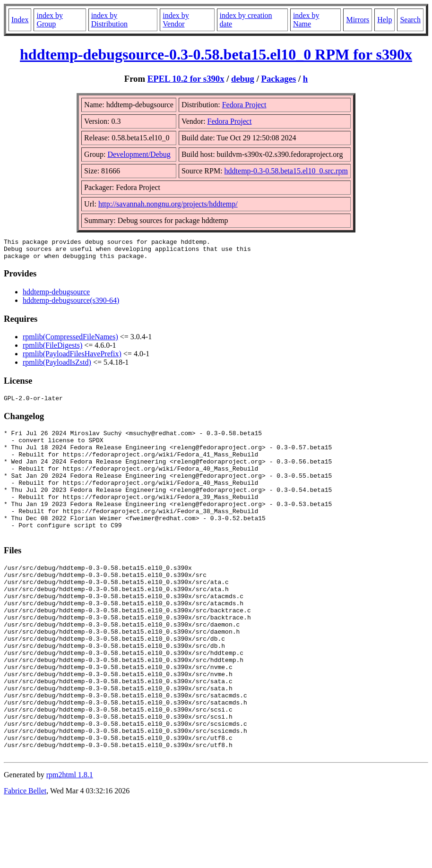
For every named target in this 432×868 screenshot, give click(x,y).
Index (20, 20)
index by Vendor (176, 20)
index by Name (306, 20)
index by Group (50, 20)
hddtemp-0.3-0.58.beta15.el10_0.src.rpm (286, 171)
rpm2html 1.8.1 (70, 840)
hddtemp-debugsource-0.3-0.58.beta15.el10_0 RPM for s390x (216, 54)
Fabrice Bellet (25, 856)
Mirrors (358, 20)
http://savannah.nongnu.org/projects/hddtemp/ (168, 204)
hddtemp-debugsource (56, 296)
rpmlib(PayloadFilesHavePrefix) (72, 358)
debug (243, 79)
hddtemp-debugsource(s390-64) (71, 305)
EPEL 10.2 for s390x (186, 79)
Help (384, 20)
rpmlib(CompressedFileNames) (70, 341)
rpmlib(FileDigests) (52, 349)
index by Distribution (109, 20)
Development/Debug (139, 154)
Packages (279, 79)
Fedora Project (244, 105)
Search (410, 20)
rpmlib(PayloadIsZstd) (57, 366)
